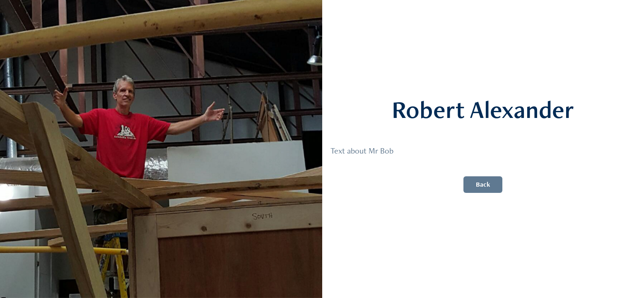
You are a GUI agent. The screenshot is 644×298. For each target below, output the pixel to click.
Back (483, 184)
